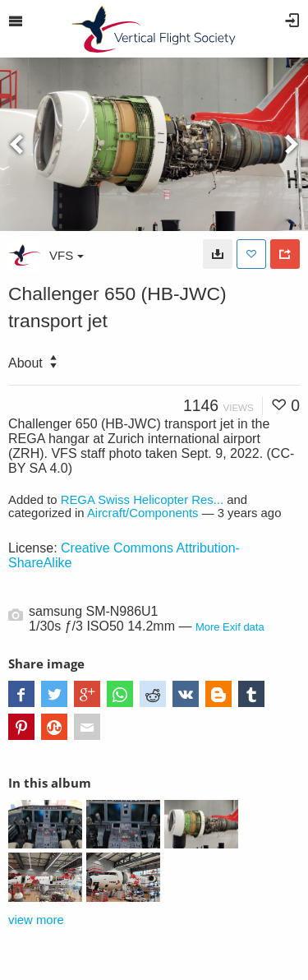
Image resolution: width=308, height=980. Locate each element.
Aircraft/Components (143, 513)
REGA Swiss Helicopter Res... (142, 500)
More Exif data (230, 627)
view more (36, 920)
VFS (67, 255)
